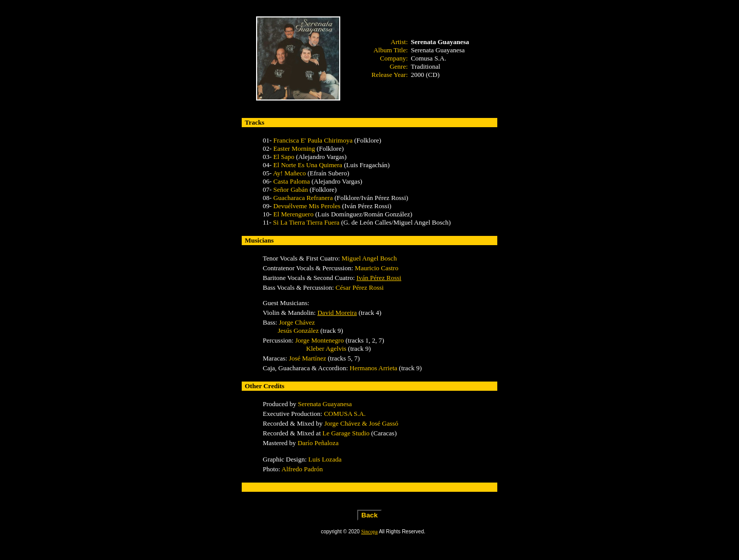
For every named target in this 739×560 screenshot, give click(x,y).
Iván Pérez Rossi (379, 278)
